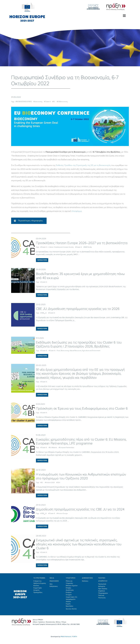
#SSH (58, 482)
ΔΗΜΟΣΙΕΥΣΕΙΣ (87, 578)
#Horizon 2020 (50, 482)
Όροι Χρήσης (103, 589)
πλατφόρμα (77, 211)
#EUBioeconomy (62, 102)
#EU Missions (53, 448)
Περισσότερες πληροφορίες (31, 221)
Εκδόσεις (85, 581)
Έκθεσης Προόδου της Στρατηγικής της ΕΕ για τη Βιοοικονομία (83, 165)
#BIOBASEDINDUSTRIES (24, 102)
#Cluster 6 (47, 102)
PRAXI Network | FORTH (69, 637)
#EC (54, 102)
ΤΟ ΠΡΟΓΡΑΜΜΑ (39, 578)
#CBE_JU (44, 313)
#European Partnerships (66, 448)
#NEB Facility (88, 247)
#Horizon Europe (62, 513)
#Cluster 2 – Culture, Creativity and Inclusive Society (57, 247)
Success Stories (71, 609)
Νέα (51, 584)
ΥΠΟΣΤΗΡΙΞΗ (71, 578)
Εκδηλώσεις (54, 586)
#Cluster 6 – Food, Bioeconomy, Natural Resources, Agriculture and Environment (74, 351)
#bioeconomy (38, 102)
